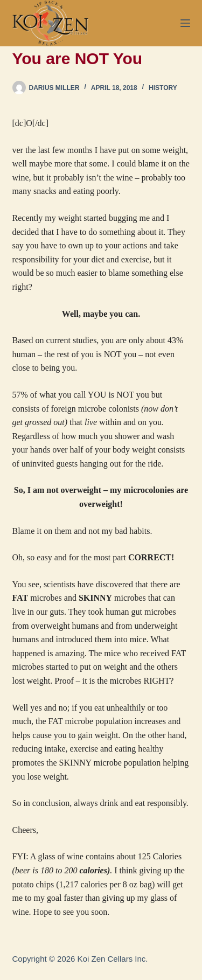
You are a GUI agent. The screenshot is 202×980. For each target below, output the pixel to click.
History (163, 88)
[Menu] (185, 23)
